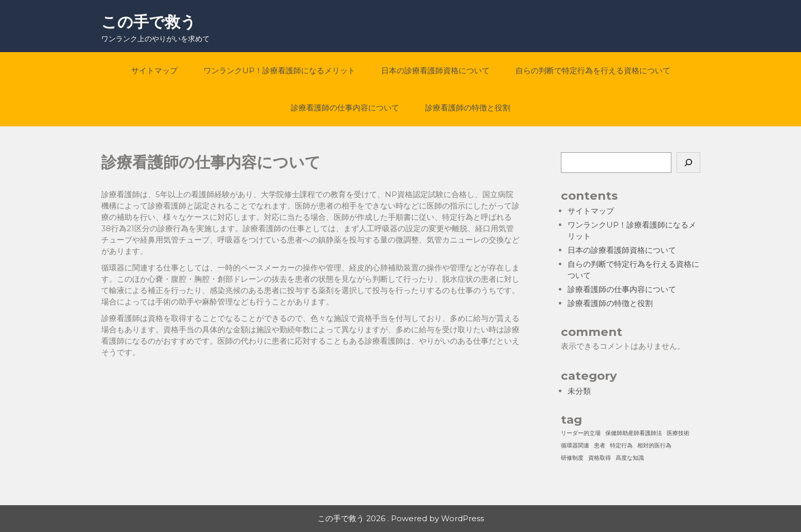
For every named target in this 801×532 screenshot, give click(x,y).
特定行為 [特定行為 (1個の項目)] (621, 446)
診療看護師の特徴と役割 (468, 108)
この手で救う (149, 22)
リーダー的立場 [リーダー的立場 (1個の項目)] (581, 433)
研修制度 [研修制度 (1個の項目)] (572, 458)
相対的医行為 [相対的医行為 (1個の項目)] (654, 446)
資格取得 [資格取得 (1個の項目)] (600, 458)
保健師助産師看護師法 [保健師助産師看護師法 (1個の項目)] (634, 433)
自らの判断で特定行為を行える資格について (593, 70)
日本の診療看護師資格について (435, 70)
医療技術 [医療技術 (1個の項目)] (678, 433)
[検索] (688, 163)
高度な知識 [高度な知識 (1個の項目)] (630, 458)
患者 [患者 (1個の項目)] (600, 446)
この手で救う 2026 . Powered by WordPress (401, 518)
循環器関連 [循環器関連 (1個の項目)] (575, 446)
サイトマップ (154, 70)
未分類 (579, 391)
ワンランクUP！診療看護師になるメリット (279, 70)
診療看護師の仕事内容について (345, 108)
